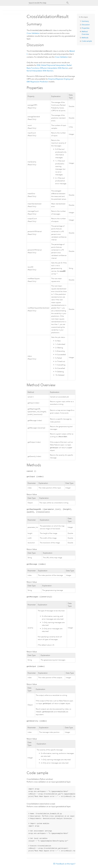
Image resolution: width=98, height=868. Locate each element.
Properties (86, 28)
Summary (85, 21)
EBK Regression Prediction (37, 81)
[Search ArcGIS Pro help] (47, 3)
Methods (85, 38)
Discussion (86, 25)
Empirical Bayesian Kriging (59, 78)
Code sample (87, 41)
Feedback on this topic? (66, 864)
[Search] (68, 3)
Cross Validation (33, 33)
